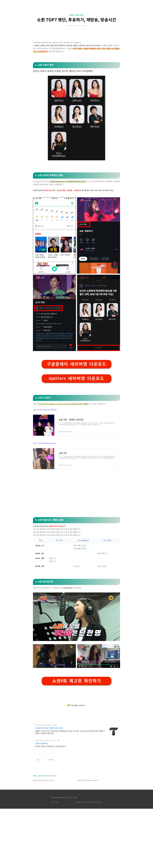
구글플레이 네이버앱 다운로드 (76, 423)
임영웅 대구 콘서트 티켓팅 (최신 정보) (43, 840)
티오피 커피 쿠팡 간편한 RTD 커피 (49, 788)
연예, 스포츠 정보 (77, 45)
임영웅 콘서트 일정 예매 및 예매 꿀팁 (87, 840)
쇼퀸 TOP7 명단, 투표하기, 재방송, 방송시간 (77, 50)
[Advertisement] (76, 20)
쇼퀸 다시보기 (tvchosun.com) (44, 503)
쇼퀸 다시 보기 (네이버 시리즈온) (45, 469)
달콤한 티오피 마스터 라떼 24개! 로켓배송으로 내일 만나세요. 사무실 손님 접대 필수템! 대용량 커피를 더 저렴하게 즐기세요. (70, 792)
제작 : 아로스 (55, 861)
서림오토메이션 (41, 803)
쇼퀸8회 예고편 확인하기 (76, 740)
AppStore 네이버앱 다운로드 (76, 438)
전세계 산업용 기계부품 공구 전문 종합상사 (51, 806)
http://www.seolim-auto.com (46, 800)
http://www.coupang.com (44, 784)
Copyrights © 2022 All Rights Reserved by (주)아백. (88, 861)
